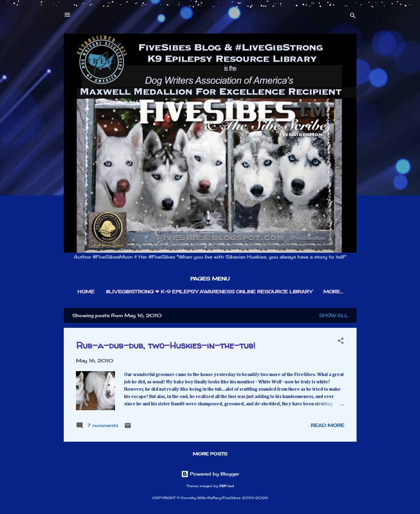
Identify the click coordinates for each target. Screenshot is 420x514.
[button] (341, 342)
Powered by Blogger (210, 474)
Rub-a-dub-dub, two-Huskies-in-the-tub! (166, 345)
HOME (86, 292)
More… (333, 292)
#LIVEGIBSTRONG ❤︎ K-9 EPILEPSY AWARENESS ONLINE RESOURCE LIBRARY (209, 292)
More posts (210, 454)
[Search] (353, 17)
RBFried (227, 486)
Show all (334, 315)
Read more (328, 425)
